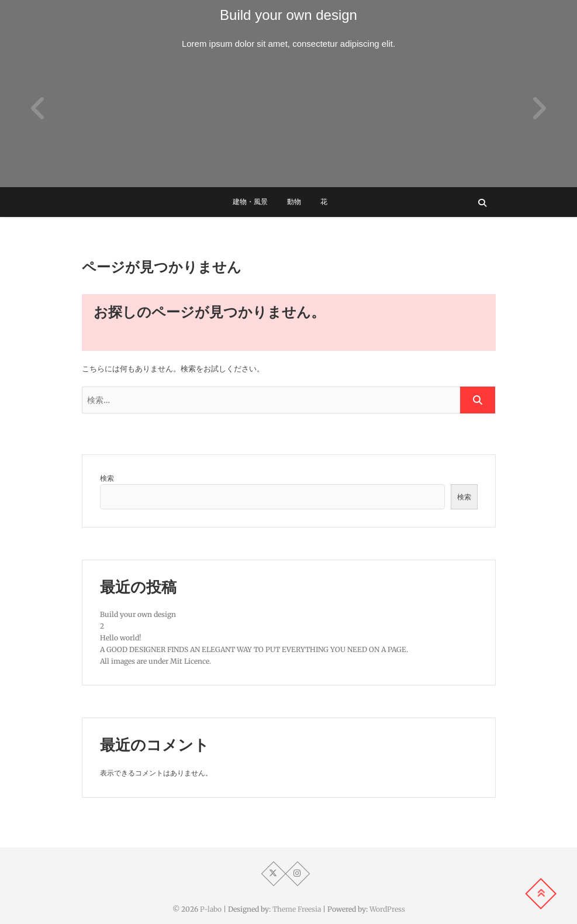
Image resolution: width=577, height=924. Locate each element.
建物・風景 (250, 202)
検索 (107, 478)
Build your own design (288, 15)
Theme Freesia (297, 909)
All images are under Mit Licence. (156, 661)
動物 (294, 202)
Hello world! (120, 638)
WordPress (387, 909)
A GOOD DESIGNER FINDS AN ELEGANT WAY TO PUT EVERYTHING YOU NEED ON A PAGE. (254, 649)
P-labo (211, 909)
